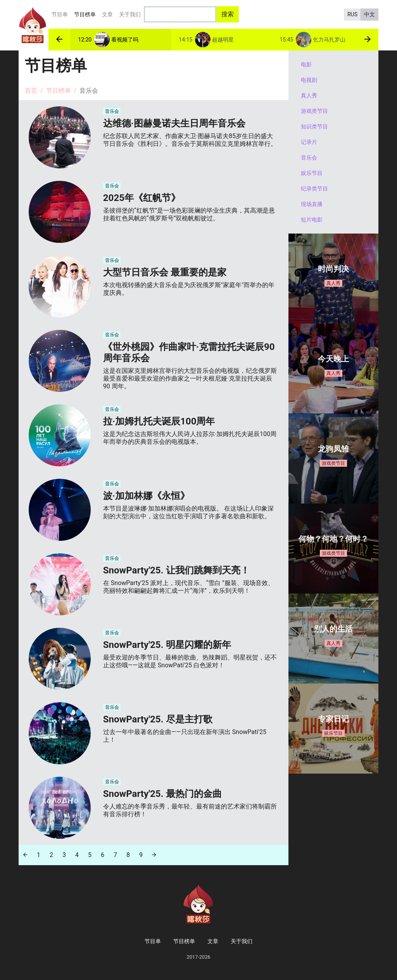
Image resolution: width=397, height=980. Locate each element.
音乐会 (309, 158)
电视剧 (309, 80)
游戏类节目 (314, 111)
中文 (369, 14)
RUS (352, 14)
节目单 (60, 14)
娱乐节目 (312, 173)
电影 (306, 64)
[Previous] (25, 855)
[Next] (154, 855)
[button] (59, 40)
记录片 (309, 142)
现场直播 (312, 204)
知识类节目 (314, 126)
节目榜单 (86, 13)
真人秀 (309, 95)
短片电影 (312, 220)
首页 (31, 91)
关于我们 (130, 14)
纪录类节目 (314, 189)
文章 (107, 14)
